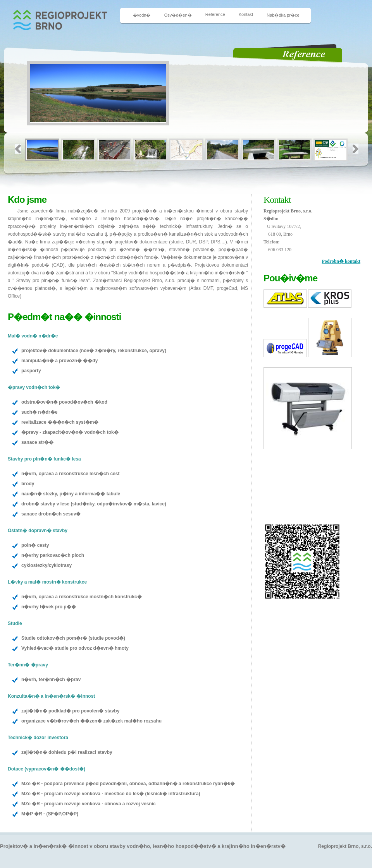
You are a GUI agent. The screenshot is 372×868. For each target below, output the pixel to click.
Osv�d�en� (178, 15)
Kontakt (246, 14)
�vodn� (142, 15)
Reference (215, 14)
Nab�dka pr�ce (283, 15)
